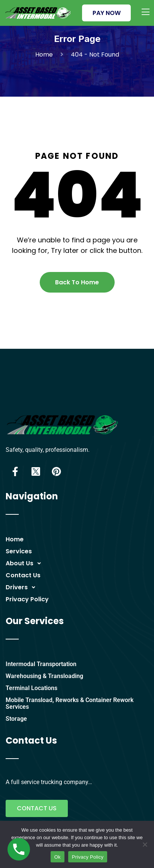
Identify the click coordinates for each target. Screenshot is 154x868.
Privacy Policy (27, 599)
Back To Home (77, 282)
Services (19, 551)
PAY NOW (107, 13)
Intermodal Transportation (41, 664)
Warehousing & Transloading (44, 676)
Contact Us (23, 575)
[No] (145, 844)
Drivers (22, 587)
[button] (80, 563)
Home (46, 55)
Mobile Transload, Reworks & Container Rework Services (70, 703)
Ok (58, 857)
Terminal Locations (31, 688)
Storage (16, 719)
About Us (25, 563)
